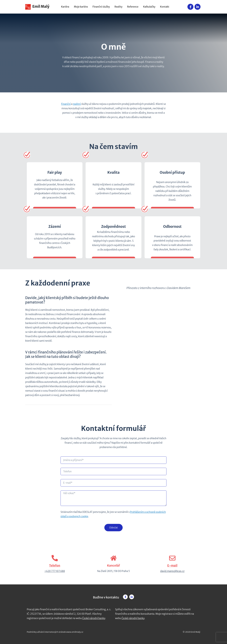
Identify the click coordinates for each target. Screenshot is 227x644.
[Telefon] (55, 558)
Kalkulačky (149, 7)
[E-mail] (172, 558)
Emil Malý (37, 6)
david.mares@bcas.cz (172, 571)
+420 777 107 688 (55, 571)
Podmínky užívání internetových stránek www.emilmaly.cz (55, 632)
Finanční (66, 104)
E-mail (172, 565)
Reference (133, 7)
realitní (77, 104)
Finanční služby (101, 7)
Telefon (55, 565)
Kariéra (65, 7)
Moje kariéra (81, 7)
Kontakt (165, 7)
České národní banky (94, 618)
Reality (118, 7)
